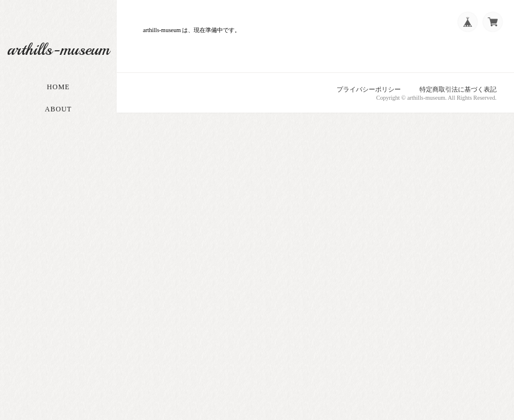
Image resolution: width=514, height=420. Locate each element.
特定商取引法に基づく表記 (458, 89)
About (58, 109)
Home (58, 87)
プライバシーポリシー (369, 89)
